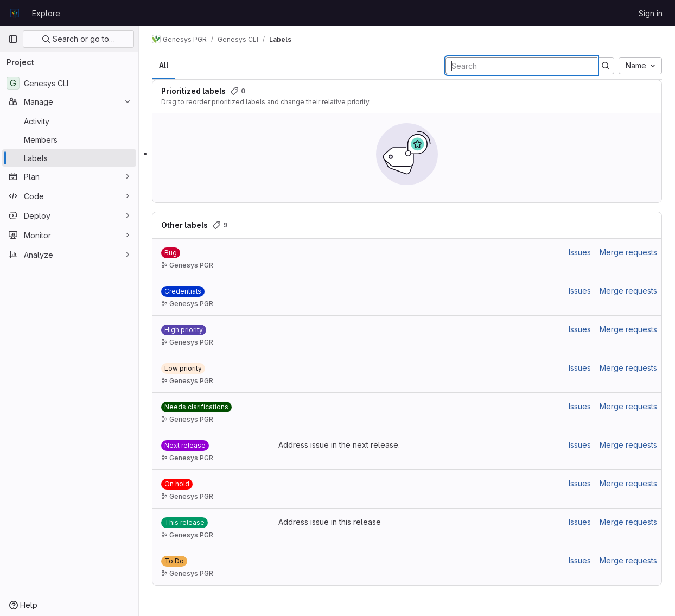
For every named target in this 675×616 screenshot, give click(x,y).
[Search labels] (521, 66)
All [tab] (164, 65)
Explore (46, 13)
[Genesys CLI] (69, 83)
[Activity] (69, 121)
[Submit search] (606, 66)
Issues (580, 252)
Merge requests (628, 252)
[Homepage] (15, 13)
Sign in (651, 13)
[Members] (69, 139)
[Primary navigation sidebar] (13, 39)
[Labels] (69, 158)
